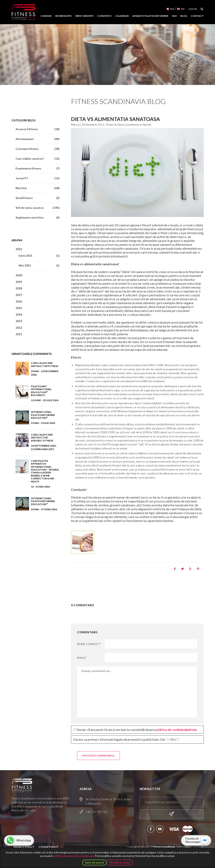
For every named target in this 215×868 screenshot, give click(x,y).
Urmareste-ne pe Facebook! (151, 829)
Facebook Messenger (193, 840)
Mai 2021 (39, 265)
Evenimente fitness (38, 168)
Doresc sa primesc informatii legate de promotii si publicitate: (126, 739)
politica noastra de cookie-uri (73, 856)
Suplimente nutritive (38, 217)
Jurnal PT (38, 178)
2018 (19, 288)
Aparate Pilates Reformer (150, 16)
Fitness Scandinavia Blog (118, 101)
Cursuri (46, 16)
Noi (174, 16)
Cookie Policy (48, 847)
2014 (19, 314)
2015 (19, 308)
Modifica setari (120, 862)
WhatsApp (24, 840)
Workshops (63, 16)
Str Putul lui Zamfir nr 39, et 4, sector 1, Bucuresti (109, 801)
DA (163, 739)
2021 (19, 249)
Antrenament (38, 139)
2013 (19, 321)
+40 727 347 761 (97, 812)
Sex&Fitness (38, 198)
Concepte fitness (38, 149)
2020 (19, 275)
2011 (19, 334)
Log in (193, 9)
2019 (19, 282)
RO (172, 9)
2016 (19, 301)
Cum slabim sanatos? (38, 159)
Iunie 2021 (39, 256)
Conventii (104, 16)
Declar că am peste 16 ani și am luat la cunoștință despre (135, 730)
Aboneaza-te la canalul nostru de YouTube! (160, 829)
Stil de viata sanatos (38, 208)
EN (183, 9)
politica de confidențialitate (176, 730)
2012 (19, 328)
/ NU (172, 739)
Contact (197, 16)
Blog (184, 16)
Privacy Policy (24, 847)
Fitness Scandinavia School (24, 12)
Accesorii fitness (38, 129)
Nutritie (147, 125)
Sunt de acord (94, 862)
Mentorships (84, 16)
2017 (19, 295)
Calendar (122, 16)
